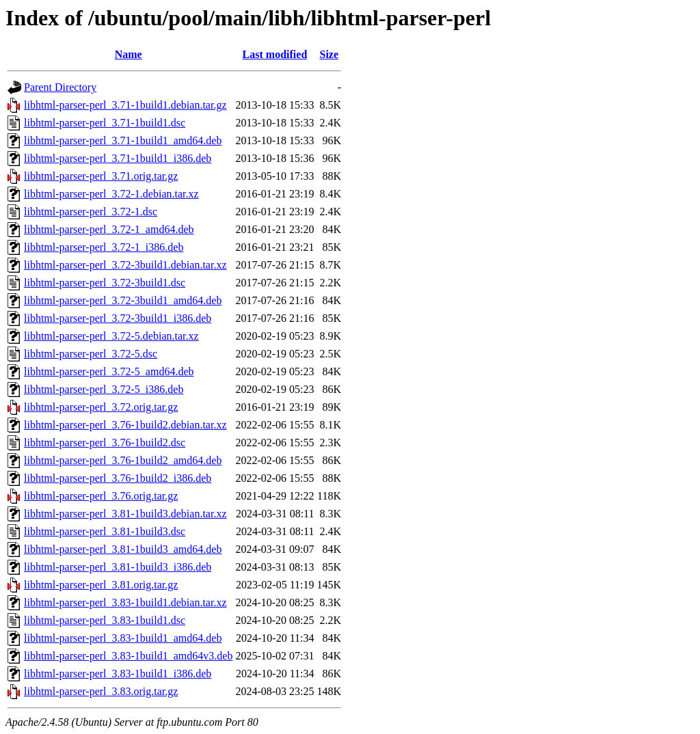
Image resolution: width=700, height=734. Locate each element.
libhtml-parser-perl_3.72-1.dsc (91, 212)
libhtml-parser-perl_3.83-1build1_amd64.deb (123, 638)
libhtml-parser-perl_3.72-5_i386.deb (104, 389)
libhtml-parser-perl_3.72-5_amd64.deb (109, 371)
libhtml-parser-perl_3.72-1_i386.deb (104, 247)
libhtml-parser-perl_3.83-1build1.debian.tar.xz (125, 602)
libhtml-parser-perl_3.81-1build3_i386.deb (118, 567)
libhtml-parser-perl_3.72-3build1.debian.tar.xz (125, 265)
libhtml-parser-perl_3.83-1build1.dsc (105, 620)
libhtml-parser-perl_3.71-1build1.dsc (105, 123)
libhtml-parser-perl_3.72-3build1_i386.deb (118, 318)
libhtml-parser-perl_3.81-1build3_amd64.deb (123, 549)
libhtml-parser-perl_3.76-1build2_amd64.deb (123, 460)
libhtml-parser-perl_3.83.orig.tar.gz (101, 691)
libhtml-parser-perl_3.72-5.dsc (91, 354)
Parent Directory (60, 87)
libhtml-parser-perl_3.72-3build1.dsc (105, 283)
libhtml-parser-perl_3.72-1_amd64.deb (109, 229)
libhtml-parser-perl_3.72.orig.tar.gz (101, 407)
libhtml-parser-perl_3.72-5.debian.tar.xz (111, 336)
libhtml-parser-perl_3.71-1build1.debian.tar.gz (125, 105)
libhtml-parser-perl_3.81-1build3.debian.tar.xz (125, 514)
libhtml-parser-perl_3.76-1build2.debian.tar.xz (125, 425)
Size (329, 54)
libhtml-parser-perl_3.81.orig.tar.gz (101, 585)
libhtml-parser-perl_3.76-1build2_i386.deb (118, 478)
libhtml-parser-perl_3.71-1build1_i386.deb (118, 158)
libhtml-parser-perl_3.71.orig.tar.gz (101, 176)
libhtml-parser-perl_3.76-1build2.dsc (105, 443)
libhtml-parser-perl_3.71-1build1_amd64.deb (123, 140)
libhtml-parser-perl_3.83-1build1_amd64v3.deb (128, 656)
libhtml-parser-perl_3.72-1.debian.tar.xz (111, 194)
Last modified (275, 54)
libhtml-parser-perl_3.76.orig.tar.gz (101, 496)
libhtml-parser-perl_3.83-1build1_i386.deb (118, 674)
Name (129, 54)
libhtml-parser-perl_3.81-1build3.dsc (105, 531)
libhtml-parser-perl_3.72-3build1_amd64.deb (123, 300)
